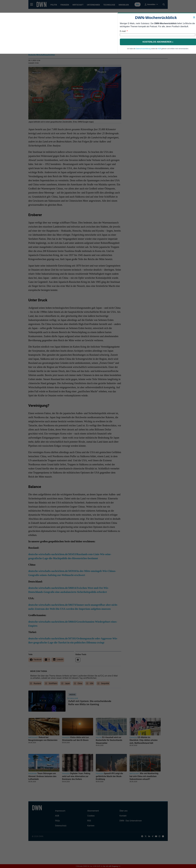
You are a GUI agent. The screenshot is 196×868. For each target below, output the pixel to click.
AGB (159, 49)
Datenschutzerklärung (143, 49)
